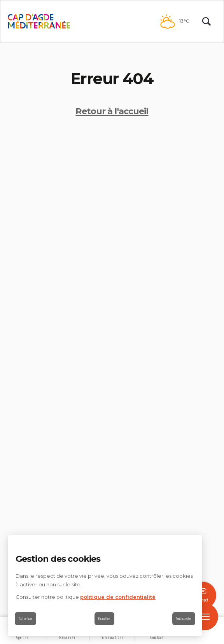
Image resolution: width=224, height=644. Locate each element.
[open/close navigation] (205, 617)
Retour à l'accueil (112, 111)
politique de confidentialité (118, 597)
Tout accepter (184, 618)
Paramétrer (104, 618)
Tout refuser (25, 618)
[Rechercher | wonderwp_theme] (206, 21)
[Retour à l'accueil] (39, 21)
